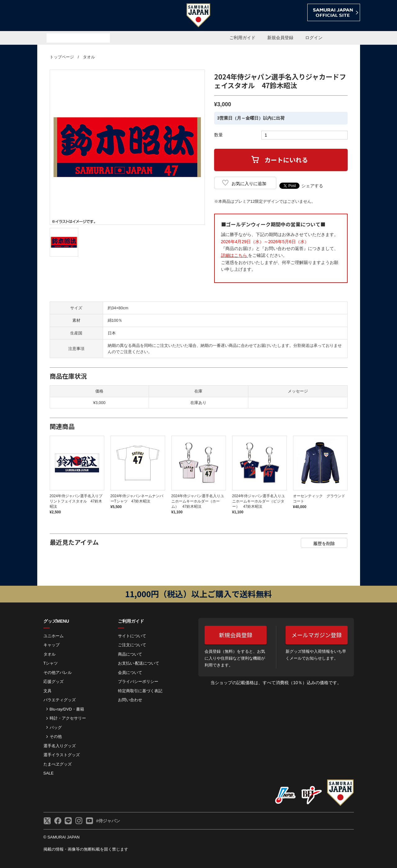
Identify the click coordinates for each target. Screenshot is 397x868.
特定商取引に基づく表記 (140, 691)
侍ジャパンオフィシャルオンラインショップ (73, 16)
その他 (56, 736)
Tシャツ (51, 663)
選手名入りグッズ (60, 746)
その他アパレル (58, 673)
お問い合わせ (130, 700)
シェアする (312, 186)
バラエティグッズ (60, 700)
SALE (49, 773)
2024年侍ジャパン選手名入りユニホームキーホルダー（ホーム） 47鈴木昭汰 (198, 501)
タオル (89, 57)
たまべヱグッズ (58, 764)
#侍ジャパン (108, 821)
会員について (130, 673)
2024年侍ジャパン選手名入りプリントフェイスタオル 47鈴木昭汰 (76, 501)
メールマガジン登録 (317, 635)
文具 (47, 691)
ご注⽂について (132, 645)
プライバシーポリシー (138, 682)
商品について (130, 654)
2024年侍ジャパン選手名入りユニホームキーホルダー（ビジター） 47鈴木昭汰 (259, 501)
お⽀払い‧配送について (139, 663)
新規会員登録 (280, 38)
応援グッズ (54, 682)
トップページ (62, 57)
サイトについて (132, 636)
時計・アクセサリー (68, 718)
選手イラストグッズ (62, 755)
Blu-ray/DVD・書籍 (67, 709)
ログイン (314, 38)
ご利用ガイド (242, 38)
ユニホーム (54, 636)
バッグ (56, 727)
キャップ (52, 645)
